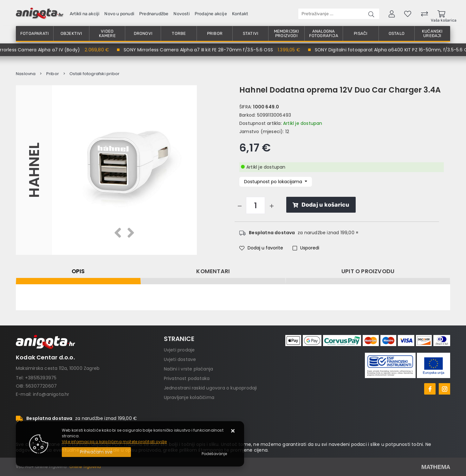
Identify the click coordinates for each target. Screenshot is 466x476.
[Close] (96, 452)
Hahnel (34, 170)
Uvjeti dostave (180, 359)
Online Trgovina (85, 467)
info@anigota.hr (51, 394)
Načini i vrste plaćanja (189, 369)
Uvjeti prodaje (179, 350)
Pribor (215, 33)
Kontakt (240, 14)
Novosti (181, 14)
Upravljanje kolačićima (189, 397)
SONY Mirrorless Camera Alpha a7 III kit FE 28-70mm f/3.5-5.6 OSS (200, 50)
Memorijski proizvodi (287, 33)
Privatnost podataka (187, 378)
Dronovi (143, 33)
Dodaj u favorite (261, 248)
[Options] (214, 454)
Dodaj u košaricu (321, 205)
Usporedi (306, 248)
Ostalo (397, 33)
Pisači (361, 33)
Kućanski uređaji (432, 33)
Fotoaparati (35, 33)
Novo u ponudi (119, 14)
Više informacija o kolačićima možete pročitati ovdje (114, 442)
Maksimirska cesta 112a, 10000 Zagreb (58, 368)
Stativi (251, 33)
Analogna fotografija (324, 33)
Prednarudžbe (154, 14)
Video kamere (107, 33)
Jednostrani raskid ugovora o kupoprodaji (210, 388)
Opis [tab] (78, 271)
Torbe (179, 33)
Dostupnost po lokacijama (274, 182)
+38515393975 (41, 378)
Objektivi (71, 33)
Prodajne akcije (211, 14)
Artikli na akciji (84, 14)
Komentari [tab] (213, 271)
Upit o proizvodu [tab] (368, 271)
